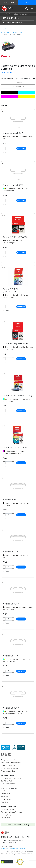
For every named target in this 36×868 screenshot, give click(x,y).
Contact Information (8, 765)
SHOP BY (11, 18)
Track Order (5, 802)
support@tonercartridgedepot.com (13, 848)
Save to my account (9, 72)
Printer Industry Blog (8, 771)
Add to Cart (21, 148)
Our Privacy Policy (7, 781)
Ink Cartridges (12, 33)
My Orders (4, 797)
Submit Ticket (6, 818)
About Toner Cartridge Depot (11, 763)
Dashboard (5, 791)
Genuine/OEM (18, 87)
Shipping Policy (6, 815)
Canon (21, 33)
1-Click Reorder (6, 799)
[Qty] (9, 148)
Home (3, 33)
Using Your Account (8, 809)
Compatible (18, 83)
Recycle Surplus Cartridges (10, 768)
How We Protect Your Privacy (11, 778)
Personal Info (5, 794)
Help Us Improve (7, 29)
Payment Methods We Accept (11, 812)
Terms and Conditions (8, 784)
